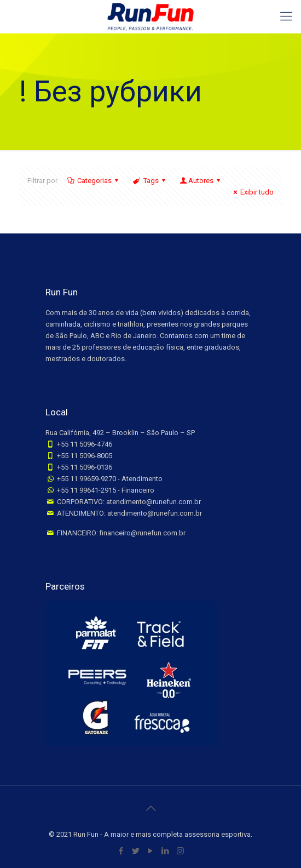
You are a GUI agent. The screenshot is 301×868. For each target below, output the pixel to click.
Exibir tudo (252, 192)
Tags (150, 181)
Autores (201, 181)
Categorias (94, 181)
